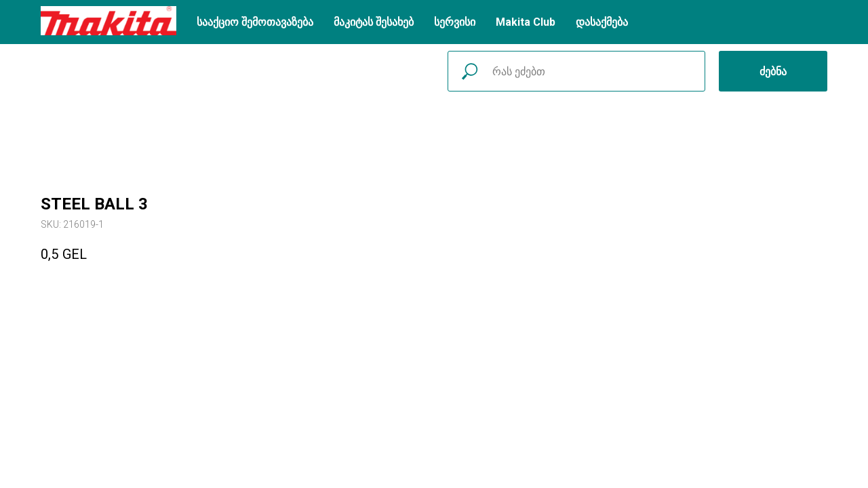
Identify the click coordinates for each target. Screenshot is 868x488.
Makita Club (526, 22)
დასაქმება (602, 22)
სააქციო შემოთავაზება (255, 22)
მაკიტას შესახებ (374, 22)
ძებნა (773, 72)
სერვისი (455, 22)
